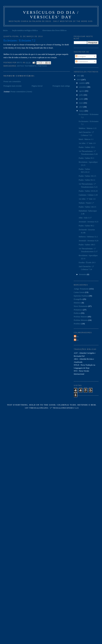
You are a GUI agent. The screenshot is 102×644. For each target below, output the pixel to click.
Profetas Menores (81, 320)
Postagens (81, 56)
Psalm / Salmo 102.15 (87, 176)
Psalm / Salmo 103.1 (87, 147)
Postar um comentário (12, 81)
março (82, 111)
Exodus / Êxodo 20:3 (87, 262)
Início (5, 30)
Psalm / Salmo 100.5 (87, 245)
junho (82, 99)
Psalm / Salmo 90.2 (86, 226)
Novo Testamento (81, 306)
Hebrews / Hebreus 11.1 (88, 237)
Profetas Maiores (81, 317)
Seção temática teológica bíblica (25, 30)
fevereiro (83, 274)
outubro (83, 83)
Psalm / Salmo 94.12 (87, 180)
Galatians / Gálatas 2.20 (88, 195)
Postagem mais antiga (61, 86)
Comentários (82, 62)
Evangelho (78, 299)
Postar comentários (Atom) (21, 92)
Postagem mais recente (13, 86)
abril (81, 107)
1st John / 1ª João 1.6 (87, 199)
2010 (79, 80)
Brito (77, 336)
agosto (82, 91)
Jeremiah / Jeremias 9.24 (89, 241)
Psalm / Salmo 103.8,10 (88, 191)
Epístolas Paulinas (81, 296)
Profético (77, 324)
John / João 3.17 (85, 218)
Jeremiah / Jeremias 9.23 (89, 222)
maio (81, 103)
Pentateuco (78, 310)
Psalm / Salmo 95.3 (86, 158)
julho (81, 95)
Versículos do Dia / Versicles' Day (51, 15)
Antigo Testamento (27, 66)
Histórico (77, 303)
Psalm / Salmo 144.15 (87, 207)
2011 (79, 76)
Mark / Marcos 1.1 (86, 139)
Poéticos (42, 66)
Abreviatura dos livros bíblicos (54, 30)
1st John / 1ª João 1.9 (87, 143)
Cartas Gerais (79, 292)
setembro (83, 87)
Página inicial (37, 86)
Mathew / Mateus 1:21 (88, 128)
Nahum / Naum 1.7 (86, 203)
